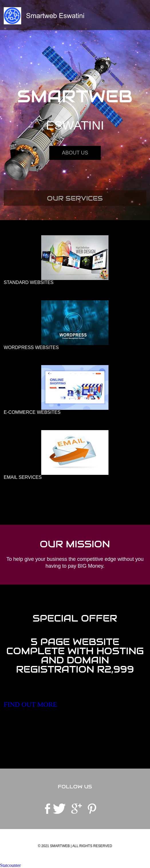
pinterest (92, 809)
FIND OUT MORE (30, 704)
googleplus (77, 809)
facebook (48, 809)
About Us (75, 153)
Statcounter (10, 865)
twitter (59, 809)
